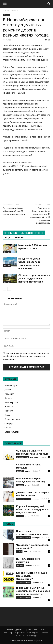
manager (34, 457)
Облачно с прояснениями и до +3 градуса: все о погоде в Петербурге (34, 278)
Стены (8, 428)
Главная (9, 630)
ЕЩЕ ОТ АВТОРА (14, 237)
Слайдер (9, 423)
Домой (6, 10)
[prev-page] (5, 289)
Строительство (12, 432)
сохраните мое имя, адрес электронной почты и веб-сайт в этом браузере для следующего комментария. (26, 356)
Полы (7, 415)
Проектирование (13, 419)
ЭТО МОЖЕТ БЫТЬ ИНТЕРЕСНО (24, 233)
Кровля (8, 398)
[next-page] (9, 289)
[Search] (49, 4)
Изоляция (9, 394)
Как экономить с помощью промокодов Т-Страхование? (32, 576)
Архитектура (11, 385)
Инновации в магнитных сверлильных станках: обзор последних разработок (33, 591)
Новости (15, 10)
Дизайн (8, 390)
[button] (5, 4)
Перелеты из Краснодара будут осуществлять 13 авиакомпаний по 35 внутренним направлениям (40, 216)
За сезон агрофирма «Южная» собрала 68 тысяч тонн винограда (14, 211)
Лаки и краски (11, 402)
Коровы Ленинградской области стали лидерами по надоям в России (33, 509)
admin (28, 471)
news (27, 485)
